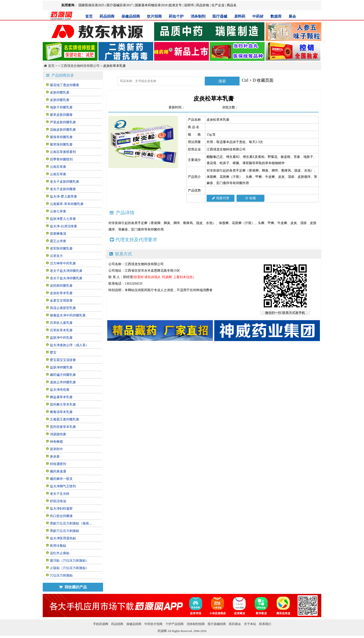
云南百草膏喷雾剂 (63, 152)
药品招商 (107, 16)
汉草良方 (56, 256)
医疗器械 (220, 16)
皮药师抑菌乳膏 (61, 286)
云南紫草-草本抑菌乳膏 (67, 204)
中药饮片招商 (153, 624)
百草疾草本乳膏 (61, 330)
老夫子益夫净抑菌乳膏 (66, 271)
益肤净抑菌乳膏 (61, 367)
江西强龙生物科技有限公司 (80, 66)
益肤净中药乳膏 (61, 338)
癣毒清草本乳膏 (61, 412)
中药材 (258, 16)
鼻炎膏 (55, 457)
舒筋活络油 (58, 501)
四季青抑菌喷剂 (61, 159)
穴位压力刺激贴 (61, 575)
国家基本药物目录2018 (151, 5)
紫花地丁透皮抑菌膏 (65, 85)
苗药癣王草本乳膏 (63, 405)
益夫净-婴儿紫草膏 (63, 197)
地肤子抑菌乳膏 (61, 107)
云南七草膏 (58, 211)
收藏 (250, 198)
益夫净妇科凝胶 (61, 509)
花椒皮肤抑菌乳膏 (63, 130)
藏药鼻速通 (58, 471)
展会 (292, 16)
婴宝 (53, 353)
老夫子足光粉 (60, 494)
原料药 (240, 16)
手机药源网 (101, 624)
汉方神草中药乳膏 (63, 263)
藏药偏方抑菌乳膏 (63, 375)
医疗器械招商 (217, 624)
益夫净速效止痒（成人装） (69, 345)
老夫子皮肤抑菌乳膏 (65, 182)
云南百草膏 (58, 167)
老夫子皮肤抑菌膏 (63, 189)
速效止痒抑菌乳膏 (63, 382)
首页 (89, 16)
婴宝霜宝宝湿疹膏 (63, 360)
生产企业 (218, 5)
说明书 (189, 5)
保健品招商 (131, 16)
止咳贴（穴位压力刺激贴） (69, 568)
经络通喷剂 (58, 464)
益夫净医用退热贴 (63, 538)
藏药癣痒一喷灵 (61, 479)
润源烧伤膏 (58, 434)
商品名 (232, 5)
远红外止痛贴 (60, 553)
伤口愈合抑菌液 (61, 516)
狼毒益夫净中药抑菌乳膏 (68, 315)
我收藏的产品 (73, 587)
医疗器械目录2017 (120, 5)
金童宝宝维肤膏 (61, 301)
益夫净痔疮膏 (60, 390)
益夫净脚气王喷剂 (63, 486)
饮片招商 (154, 16)
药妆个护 (176, 16)
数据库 (276, 16)
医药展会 (235, 624)
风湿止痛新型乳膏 (63, 308)
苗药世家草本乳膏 (63, 427)
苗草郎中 (56, 449)
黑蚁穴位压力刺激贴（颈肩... (71, 523)
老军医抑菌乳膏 (61, 249)
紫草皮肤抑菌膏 (61, 115)
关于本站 (250, 624)
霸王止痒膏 (58, 241)
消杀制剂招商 (196, 624)
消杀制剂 (198, 16)
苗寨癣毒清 (58, 234)
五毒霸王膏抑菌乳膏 (65, 419)
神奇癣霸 (56, 442)
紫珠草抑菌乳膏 (61, 137)
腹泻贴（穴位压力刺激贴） (69, 561)
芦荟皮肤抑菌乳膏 (63, 122)
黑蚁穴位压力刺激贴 (65, 531)
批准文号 (175, 5)
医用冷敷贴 (58, 546)
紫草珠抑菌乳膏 (61, 145)
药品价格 (203, 5)
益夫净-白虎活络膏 (63, 226)
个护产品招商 (175, 624)
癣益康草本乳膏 (61, 397)
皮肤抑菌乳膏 (60, 93)
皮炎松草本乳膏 (61, 293)
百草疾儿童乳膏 (61, 323)
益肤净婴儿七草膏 (63, 219)
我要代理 (221, 198)
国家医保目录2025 (91, 5)
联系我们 (265, 624)
